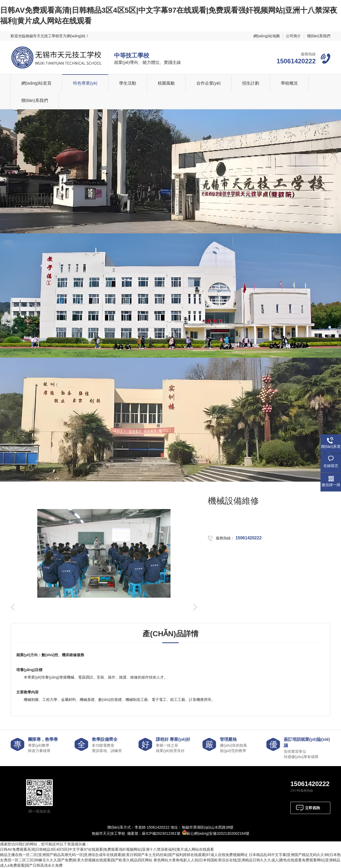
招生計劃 (251, 83)
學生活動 (128, 83)
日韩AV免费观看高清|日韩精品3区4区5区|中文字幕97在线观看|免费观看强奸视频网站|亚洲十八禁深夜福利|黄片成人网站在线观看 (107, 849)
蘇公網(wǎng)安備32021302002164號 (218, 833)
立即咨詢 (312, 808)
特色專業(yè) (85, 83)
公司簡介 (293, 36)
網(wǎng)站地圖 (267, 36)
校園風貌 (166, 83)
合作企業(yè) (209, 83)
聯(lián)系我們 (319, 36)
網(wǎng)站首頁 (36, 83)
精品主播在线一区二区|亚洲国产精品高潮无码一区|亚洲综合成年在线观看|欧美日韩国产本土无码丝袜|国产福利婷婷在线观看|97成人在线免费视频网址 (124, 855)
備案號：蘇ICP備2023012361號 (154, 833)
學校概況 (289, 83)
